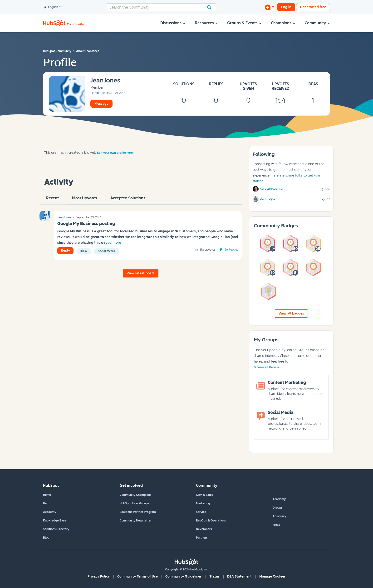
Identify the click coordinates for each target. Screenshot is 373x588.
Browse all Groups (266, 367)
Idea (84, 251)
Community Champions (135, 495)
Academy (50, 512)
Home (47, 495)
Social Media (107, 251)
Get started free (313, 7)
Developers (204, 529)
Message (101, 104)
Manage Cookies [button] (272, 576)
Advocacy (279, 516)
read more (113, 243)
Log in (286, 7)
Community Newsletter (136, 521)
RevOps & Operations (211, 521)
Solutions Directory (56, 529)
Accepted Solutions (128, 200)
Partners (202, 538)
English (51, 7)
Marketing (203, 503)
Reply (65, 251)
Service (201, 512)
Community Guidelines (184, 576)
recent (52, 200)
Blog (46, 538)
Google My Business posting (86, 224)
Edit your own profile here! (115, 153)
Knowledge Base (55, 521)
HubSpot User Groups (134, 503)
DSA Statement (239, 576)
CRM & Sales (205, 495)
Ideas (276, 525)
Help (46, 503)
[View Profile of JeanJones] (105, 81)
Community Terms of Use (137, 576)
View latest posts (141, 273)
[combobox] (162, 7)
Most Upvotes (85, 200)
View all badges (291, 313)
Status (214, 576)
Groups (278, 508)
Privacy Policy (99, 576)
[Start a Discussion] (270, 7)
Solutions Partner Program (138, 512)
